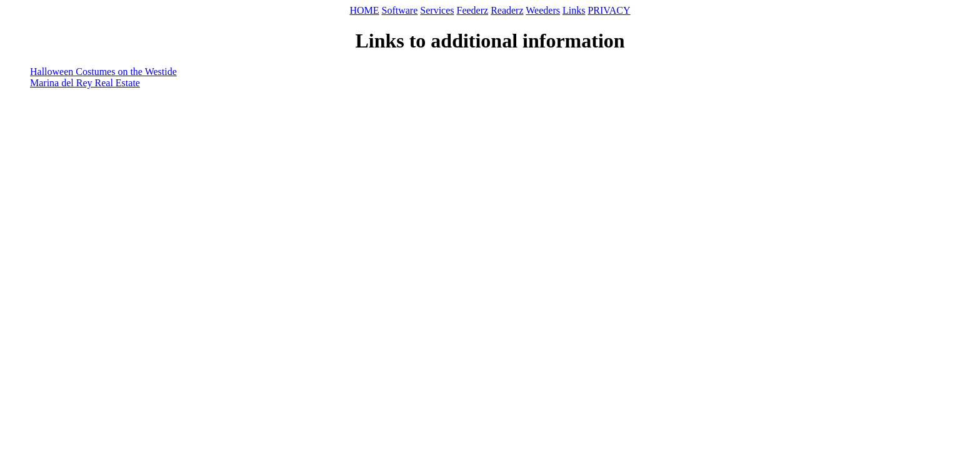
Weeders (543, 10)
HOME (364, 10)
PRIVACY (609, 10)
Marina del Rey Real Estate (85, 83)
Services (437, 10)
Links (574, 10)
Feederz (473, 10)
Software (400, 10)
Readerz (507, 10)
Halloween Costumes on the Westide (103, 72)
